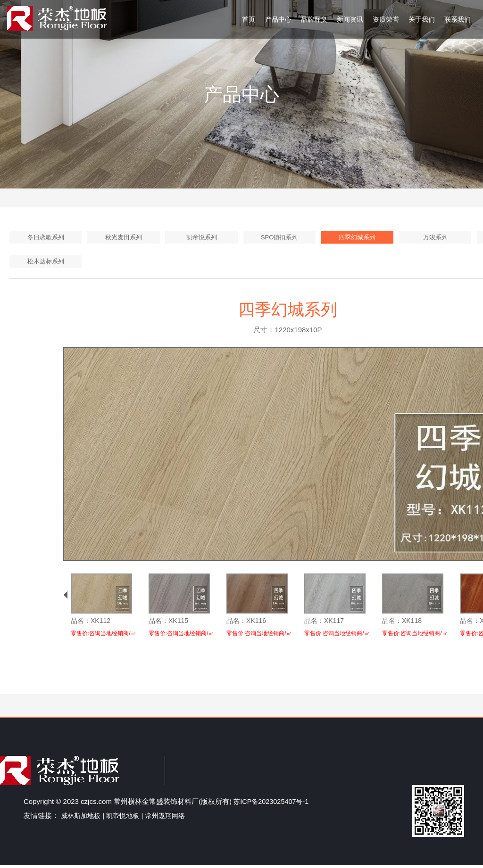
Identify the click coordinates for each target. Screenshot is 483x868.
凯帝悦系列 (201, 238)
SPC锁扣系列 (279, 238)
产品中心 (278, 19)
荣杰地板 (57, 18)
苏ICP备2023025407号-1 (273, 804)
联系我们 (458, 19)
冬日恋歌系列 (46, 238)
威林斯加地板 (82, 818)
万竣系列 (435, 238)
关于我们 (422, 19)
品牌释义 (314, 19)
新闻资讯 (350, 19)
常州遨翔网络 (172, 818)
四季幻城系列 (357, 238)
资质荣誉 (386, 19)
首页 (249, 19)
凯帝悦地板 (127, 818)
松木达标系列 (46, 263)
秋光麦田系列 (124, 238)
